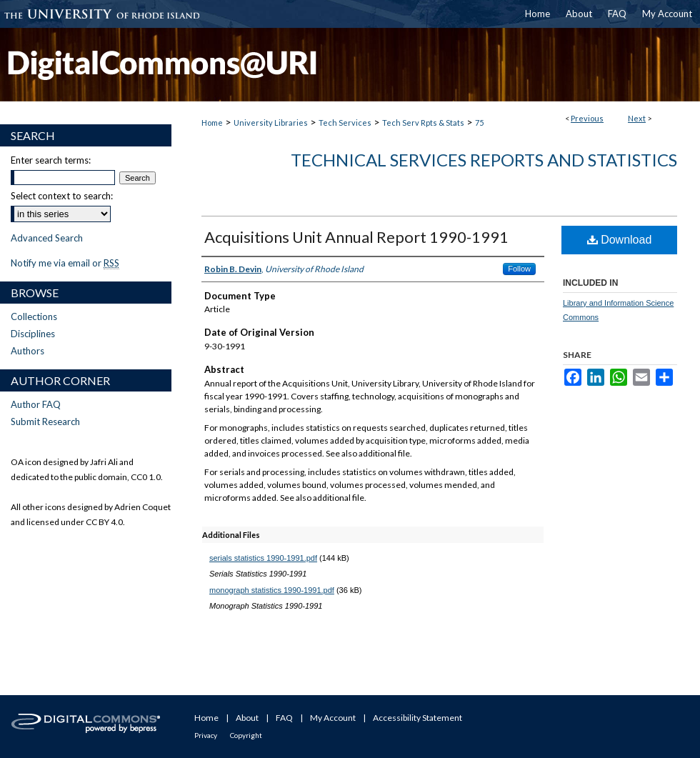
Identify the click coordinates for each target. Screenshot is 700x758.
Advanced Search (47, 238)
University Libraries (271, 123)
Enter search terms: (51, 160)
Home (212, 123)
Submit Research (45, 422)
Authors (27, 351)
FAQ (284, 718)
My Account (333, 718)
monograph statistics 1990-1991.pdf (272, 590)
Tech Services (345, 123)
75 (479, 123)
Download (620, 240)
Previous (587, 118)
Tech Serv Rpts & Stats (423, 123)
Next (637, 118)
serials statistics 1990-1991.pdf (263, 558)
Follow (519, 269)
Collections (34, 316)
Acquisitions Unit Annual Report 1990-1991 (356, 237)
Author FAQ (36, 404)
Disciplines (33, 334)
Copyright (246, 735)
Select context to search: (62, 196)
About (247, 718)
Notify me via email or (65, 263)
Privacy (206, 735)
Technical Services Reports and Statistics (484, 160)
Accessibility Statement (417, 718)
